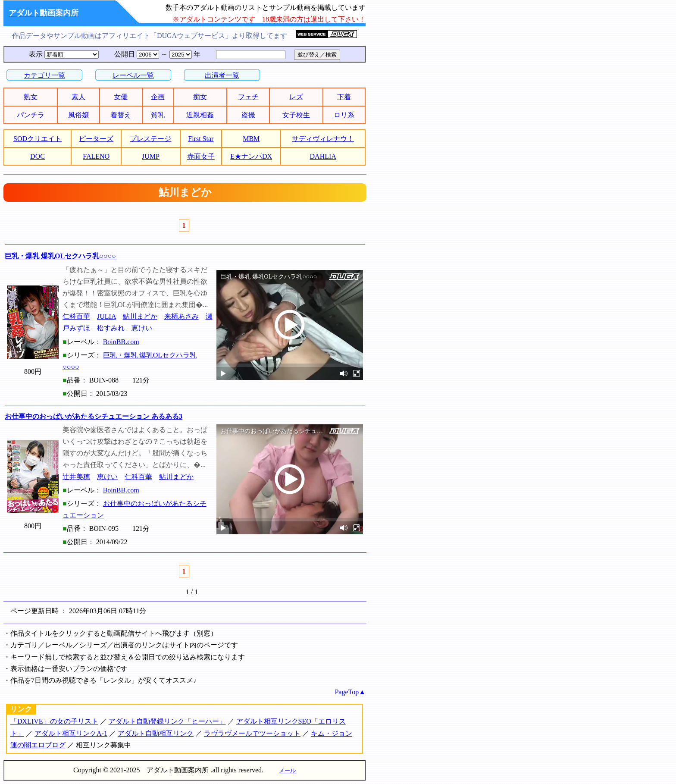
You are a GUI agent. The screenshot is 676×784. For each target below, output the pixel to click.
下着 (344, 97)
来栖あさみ (182, 316)
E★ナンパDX (251, 156)
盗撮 (248, 115)
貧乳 (158, 115)
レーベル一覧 (133, 75)
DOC (38, 156)
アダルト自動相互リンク (156, 733)
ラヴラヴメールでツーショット (252, 733)
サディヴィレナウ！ (323, 139)
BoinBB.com (121, 342)
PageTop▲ (350, 692)
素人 (78, 97)
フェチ (248, 97)
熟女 (31, 97)
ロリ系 (344, 115)
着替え (121, 115)
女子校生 (296, 115)
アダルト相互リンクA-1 (71, 733)
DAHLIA (323, 156)
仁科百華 (76, 316)
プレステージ (150, 139)
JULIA (106, 316)
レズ (296, 97)
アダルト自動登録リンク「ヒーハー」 (167, 721)
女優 (121, 97)
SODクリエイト (38, 139)
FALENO (96, 156)
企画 (158, 97)
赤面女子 (201, 156)
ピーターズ (96, 139)
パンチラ (31, 115)
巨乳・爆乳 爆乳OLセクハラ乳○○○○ (60, 256)
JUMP (151, 156)
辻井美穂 (76, 477)
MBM (251, 139)
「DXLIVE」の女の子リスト (54, 721)
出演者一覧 (222, 75)
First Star (201, 139)
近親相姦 (200, 115)
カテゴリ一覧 (44, 75)
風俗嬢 (78, 115)
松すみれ (111, 328)
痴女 (200, 97)
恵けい (142, 328)
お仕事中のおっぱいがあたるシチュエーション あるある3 (94, 416)
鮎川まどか (140, 316)
